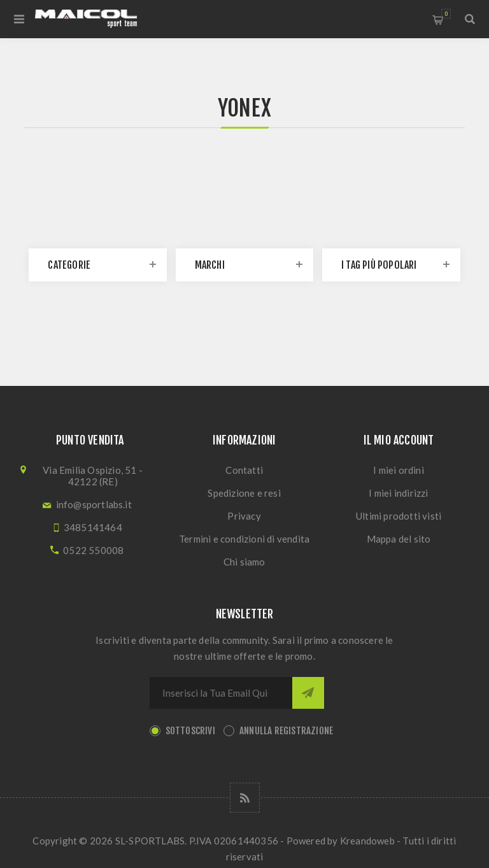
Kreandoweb (367, 841)
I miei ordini (399, 470)
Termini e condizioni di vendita (244, 539)
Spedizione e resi (244, 493)
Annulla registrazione (286, 731)
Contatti (244, 470)
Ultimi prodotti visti (399, 516)
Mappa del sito (399, 539)
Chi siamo (244, 562)
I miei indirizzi (398, 493)
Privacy (244, 516)
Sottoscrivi (190, 731)
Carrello (446, 14)
